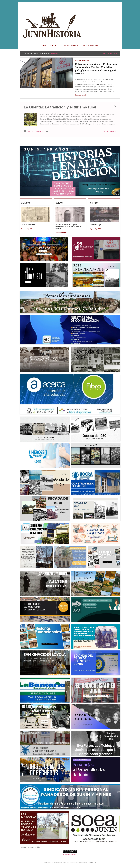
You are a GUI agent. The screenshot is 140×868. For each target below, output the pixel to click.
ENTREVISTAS (55, 45)
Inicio (44, 45)
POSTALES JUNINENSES (90, 45)
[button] (115, 106)
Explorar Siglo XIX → (28, 229)
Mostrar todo (110, 53)
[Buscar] (119, 6)
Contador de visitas (70, 854)
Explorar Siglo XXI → (96, 229)
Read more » (110, 131)
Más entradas (70, 141)
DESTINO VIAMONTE (71, 45)
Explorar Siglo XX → (62, 232)
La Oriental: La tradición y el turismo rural (60, 107)
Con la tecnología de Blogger (70, 858)
